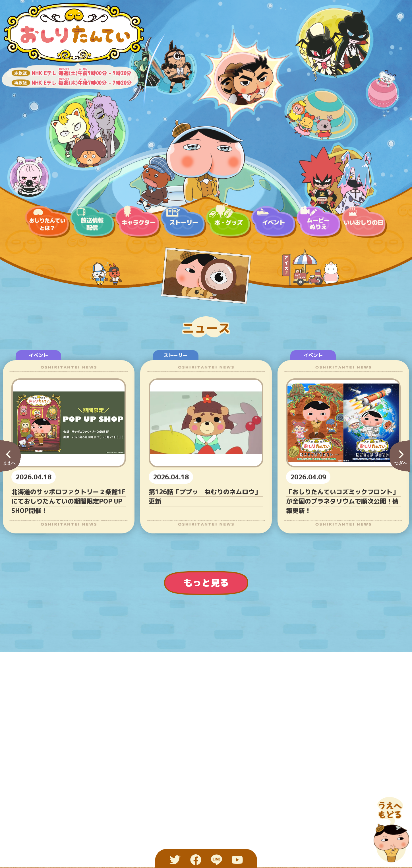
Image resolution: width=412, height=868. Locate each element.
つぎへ (401, 463)
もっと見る (206, 583)
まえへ (9, 463)
